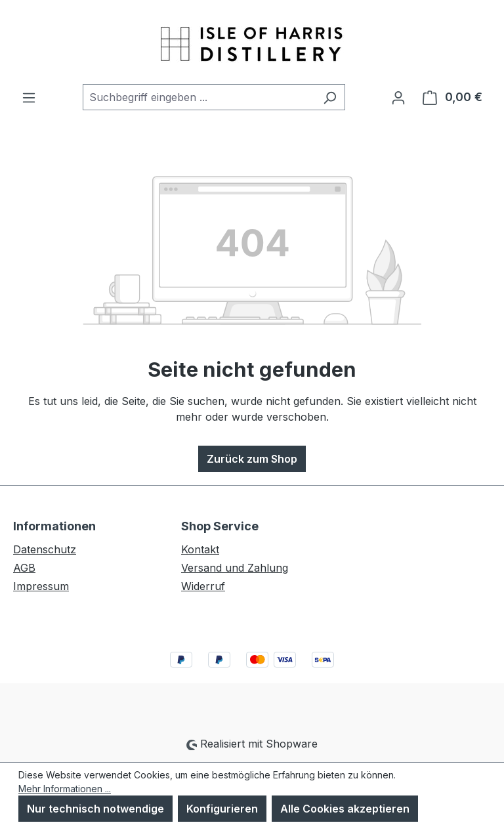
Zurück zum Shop (252, 459)
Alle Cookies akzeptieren (345, 809)
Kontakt (200, 549)
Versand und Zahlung (235, 568)
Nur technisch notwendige (95, 809)
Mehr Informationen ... (65, 789)
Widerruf (203, 586)
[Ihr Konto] (398, 97)
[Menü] (29, 97)
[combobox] (199, 97)
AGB (24, 568)
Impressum (41, 586)
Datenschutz (45, 549)
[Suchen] (330, 97)
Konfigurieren (222, 809)
